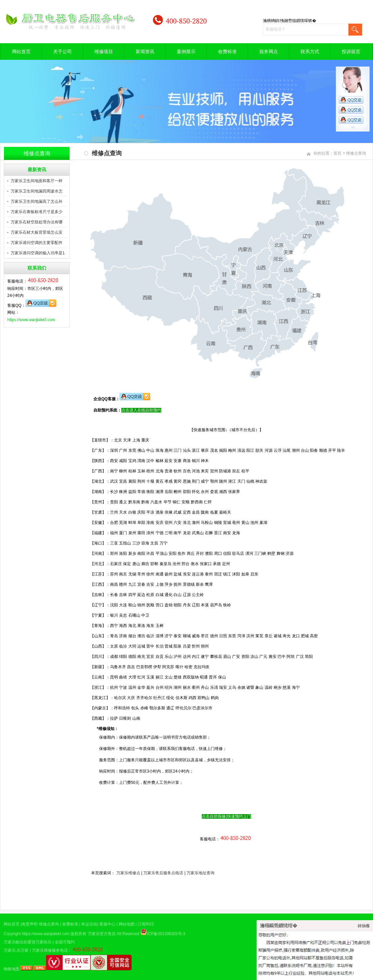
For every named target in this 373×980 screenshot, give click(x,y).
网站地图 (127, 924)
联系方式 (310, 52)
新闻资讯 (145, 52)
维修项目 (104, 52)
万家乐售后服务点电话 (163, 873)
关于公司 (62, 52)
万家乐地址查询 (200, 873)
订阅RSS (146, 924)
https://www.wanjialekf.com (31, 320)
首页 (337, 153)
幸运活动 (89, 924)
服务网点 (269, 52)
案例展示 (186, 52)
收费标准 (227, 52)
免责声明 (30, 924)
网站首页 (21, 52)
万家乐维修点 (128, 873)
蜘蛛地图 (12, 969)
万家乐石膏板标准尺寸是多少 (37, 212)
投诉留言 (351, 52)
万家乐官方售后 (102, 934)
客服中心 (107, 924)
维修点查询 (356, 153)
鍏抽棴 (364, 926)
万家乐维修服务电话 (50, 950)
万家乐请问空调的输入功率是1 (38, 253)
